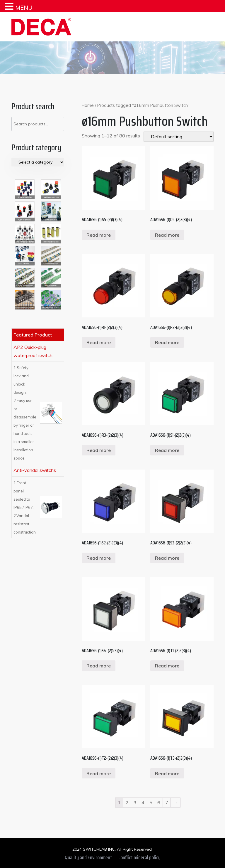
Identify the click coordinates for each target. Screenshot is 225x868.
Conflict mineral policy (139, 857)
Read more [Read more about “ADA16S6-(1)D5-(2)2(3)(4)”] (167, 235)
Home (88, 105)
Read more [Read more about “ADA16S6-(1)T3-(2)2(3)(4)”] (167, 773)
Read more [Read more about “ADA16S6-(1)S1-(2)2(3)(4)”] (167, 450)
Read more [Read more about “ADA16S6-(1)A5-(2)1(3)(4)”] (99, 235)
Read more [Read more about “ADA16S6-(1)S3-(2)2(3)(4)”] (167, 558)
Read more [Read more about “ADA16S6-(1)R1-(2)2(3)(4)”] (99, 342)
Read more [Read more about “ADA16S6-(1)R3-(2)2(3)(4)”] (99, 450)
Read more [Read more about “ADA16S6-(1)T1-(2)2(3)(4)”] (167, 666)
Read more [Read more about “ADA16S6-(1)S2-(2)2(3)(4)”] (99, 558)
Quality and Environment (88, 857)
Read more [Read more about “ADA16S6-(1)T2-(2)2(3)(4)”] (99, 773)
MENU (24, 7)
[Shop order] (179, 137)
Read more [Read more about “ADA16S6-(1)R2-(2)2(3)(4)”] (167, 342)
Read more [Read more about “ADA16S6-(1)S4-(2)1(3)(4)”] (99, 666)
